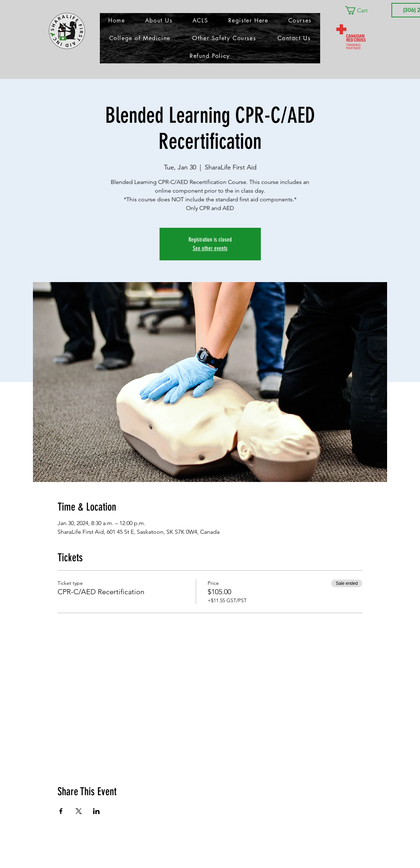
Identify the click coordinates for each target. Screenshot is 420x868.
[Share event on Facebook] (61, 811)
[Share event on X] (79, 811)
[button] (361, 10)
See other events (210, 248)
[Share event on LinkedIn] (96, 811)
